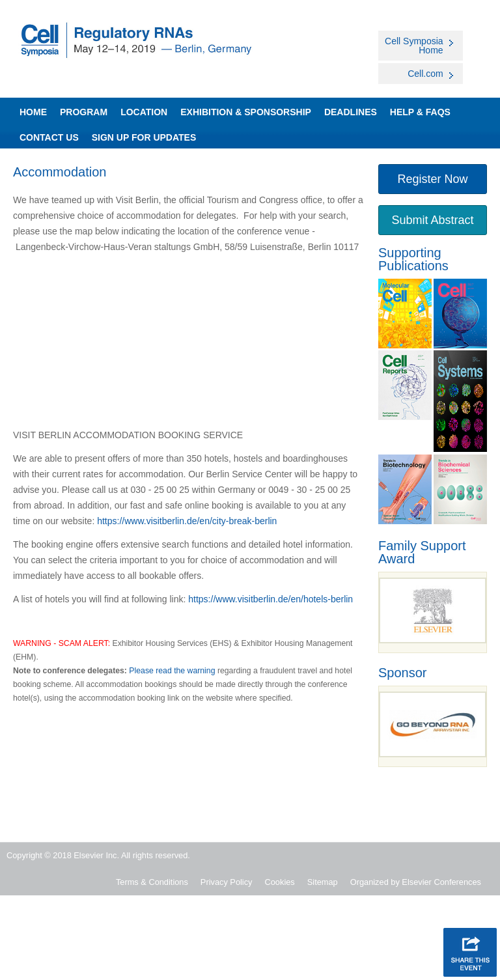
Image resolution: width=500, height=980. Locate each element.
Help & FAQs (420, 112)
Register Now (432, 179)
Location (144, 112)
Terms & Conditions (152, 882)
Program (84, 112)
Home (33, 112)
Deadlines (351, 112)
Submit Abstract (432, 220)
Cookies (280, 882)
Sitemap (323, 882)
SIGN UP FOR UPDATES (144, 137)
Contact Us (49, 137)
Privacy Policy (227, 882)
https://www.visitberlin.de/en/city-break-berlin (187, 521)
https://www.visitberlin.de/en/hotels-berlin (271, 599)
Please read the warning (172, 671)
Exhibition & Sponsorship (246, 112)
